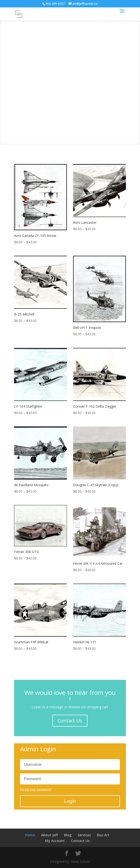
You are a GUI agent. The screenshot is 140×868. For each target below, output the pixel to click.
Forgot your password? (36, 789)
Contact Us (70, 721)
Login (70, 801)
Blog (68, 835)
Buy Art (103, 835)
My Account (55, 841)
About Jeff (49, 835)
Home (30, 835)
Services (84, 835)
